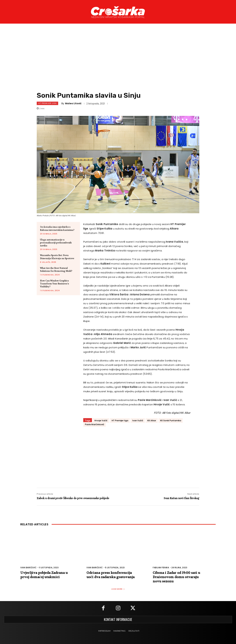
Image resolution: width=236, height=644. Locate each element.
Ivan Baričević (28, 568)
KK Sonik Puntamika (171, 421)
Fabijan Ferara (161, 568)
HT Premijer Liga (47, 103)
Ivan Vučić (138, 421)
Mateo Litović (73, 103)
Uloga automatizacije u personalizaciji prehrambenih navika (56, 243)
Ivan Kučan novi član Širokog (181, 498)
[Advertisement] (118, 60)
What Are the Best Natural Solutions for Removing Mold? (56, 270)
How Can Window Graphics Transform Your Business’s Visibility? (54, 284)
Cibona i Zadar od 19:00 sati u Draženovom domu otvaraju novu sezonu (176, 577)
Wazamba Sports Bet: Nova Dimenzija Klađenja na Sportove (57, 257)
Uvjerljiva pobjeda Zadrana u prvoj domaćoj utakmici (44, 575)
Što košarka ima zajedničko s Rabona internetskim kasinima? (57, 228)
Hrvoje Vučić (101, 421)
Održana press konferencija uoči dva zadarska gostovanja (111, 575)
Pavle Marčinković (95, 424)
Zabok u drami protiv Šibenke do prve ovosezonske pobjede (73, 498)
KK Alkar (152, 421)
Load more (118, 589)
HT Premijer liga (120, 421)
